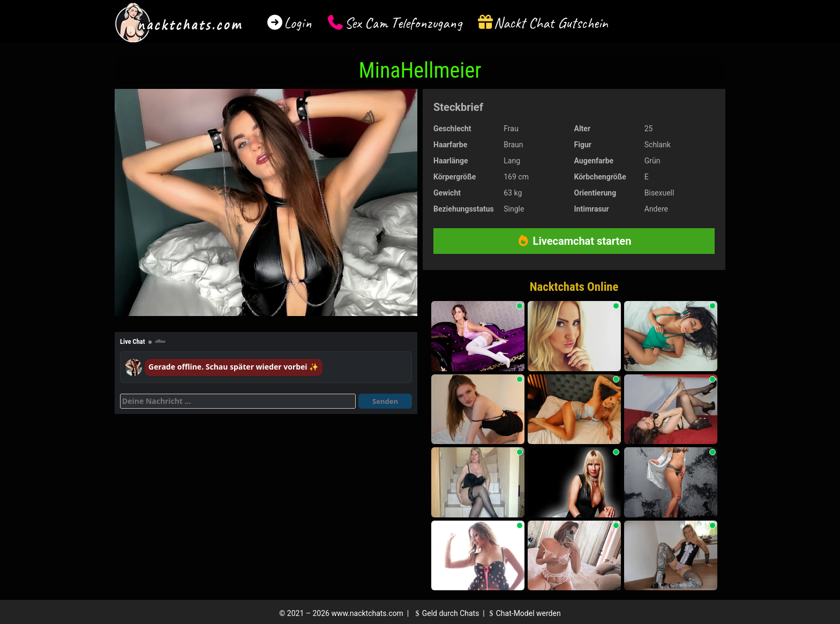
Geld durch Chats (446, 613)
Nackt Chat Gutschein (551, 23)
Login (298, 23)
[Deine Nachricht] (238, 401)
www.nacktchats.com (367, 613)
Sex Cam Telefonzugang (403, 23)
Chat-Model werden (523, 613)
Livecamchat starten (574, 241)
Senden (385, 401)
